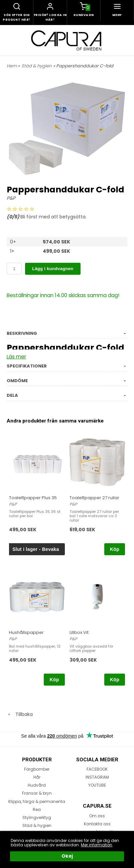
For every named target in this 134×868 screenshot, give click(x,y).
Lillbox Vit (79, 632)
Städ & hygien (36, 66)
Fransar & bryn (37, 793)
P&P (11, 198)
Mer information (97, 845)
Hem (12, 66)
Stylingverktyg (37, 817)
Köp (115, 549)
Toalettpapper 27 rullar (94, 498)
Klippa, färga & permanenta (37, 801)
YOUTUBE (97, 785)
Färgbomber (37, 769)
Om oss (97, 816)
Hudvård (37, 785)
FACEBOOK (97, 769)
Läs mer (16, 357)
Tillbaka (20, 714)
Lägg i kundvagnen (53, 269)
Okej (67, 856)
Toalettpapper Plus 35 (33, 498)
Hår (37, 777)
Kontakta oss (97, 824)
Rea (37, 809)
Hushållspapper (26, 632)
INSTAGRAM (97, 777)
